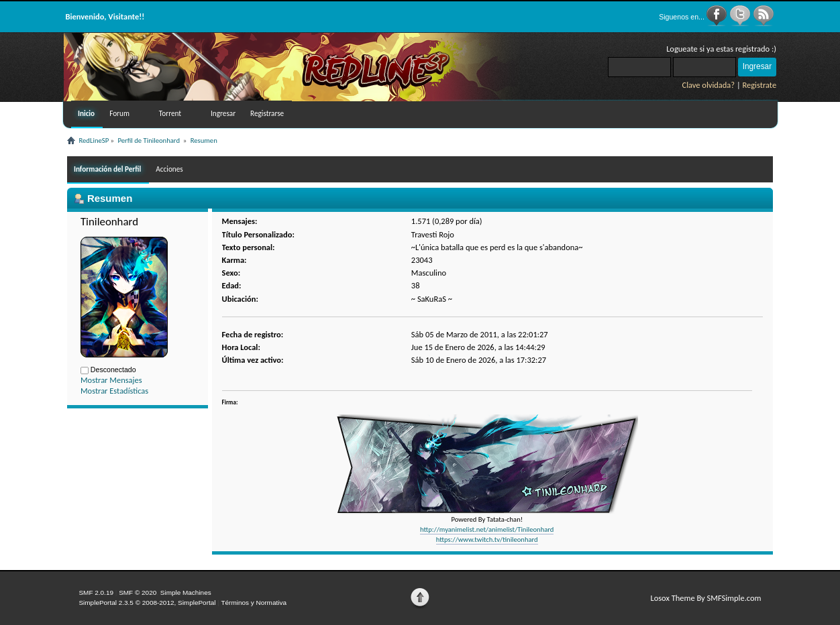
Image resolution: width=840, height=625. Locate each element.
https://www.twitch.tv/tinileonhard (487, 539)
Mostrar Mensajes (111, 380)
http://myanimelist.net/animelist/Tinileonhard (487, 529)
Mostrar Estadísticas (114, 391)
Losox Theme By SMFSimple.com (705, 598)
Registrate (760, 85)
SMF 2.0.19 (96, 592)
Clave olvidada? (709, 85)
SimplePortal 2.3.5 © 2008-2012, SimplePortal (147, 603)
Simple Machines (186, 592)
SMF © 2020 (138, 592)
